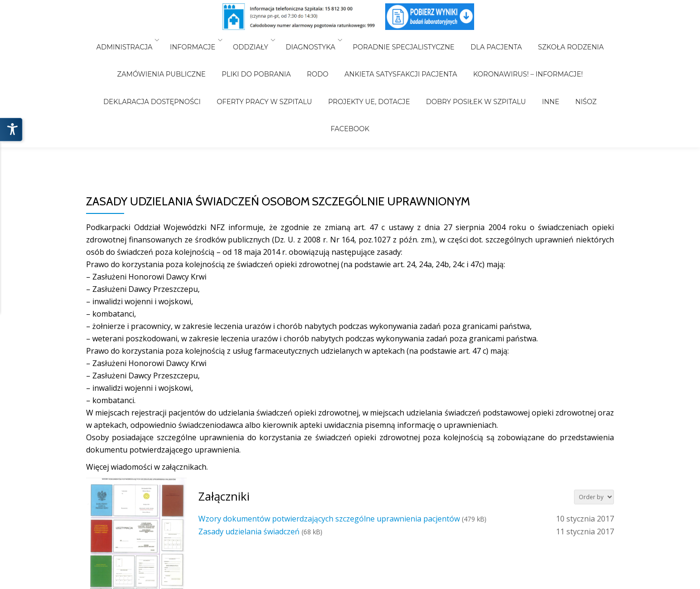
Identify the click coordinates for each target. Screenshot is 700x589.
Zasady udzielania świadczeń (249, 531)
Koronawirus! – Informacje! (462, 53)
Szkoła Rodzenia (557, 40)
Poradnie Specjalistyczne (404, 40)
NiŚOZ (492, 67)
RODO (264, 53)
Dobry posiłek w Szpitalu (395, 67)
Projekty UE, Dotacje (295, 67)
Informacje (203, 40)
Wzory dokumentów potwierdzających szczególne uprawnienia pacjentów (329, 519)
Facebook (531, 67)
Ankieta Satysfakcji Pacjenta (341, 53)
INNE (463, 67)
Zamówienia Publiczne (121, 53)
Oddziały (257, 40)
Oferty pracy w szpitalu (197, 67)
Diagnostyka (314, 40)
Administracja (137, 40)
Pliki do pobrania (209, 53)
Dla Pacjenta (489, 40)
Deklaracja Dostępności (574, 53)
